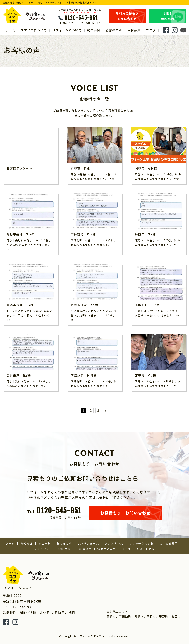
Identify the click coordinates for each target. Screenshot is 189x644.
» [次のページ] (106, 410)
